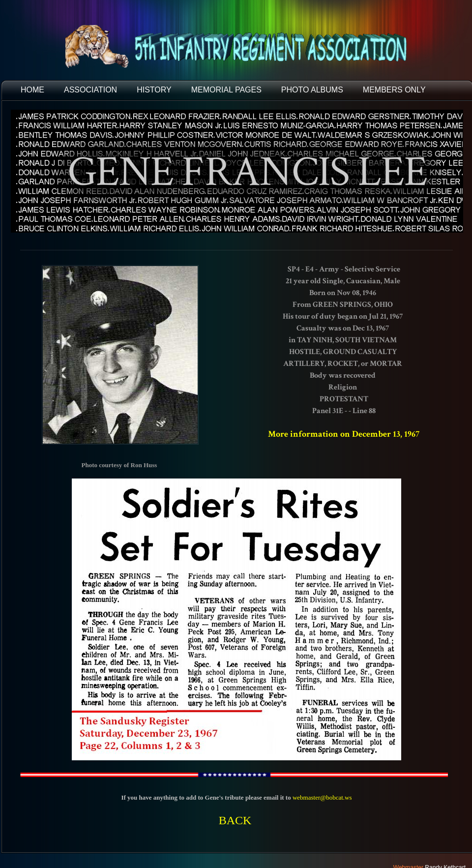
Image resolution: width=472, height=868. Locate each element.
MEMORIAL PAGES (226, 90)
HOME (32, 90)
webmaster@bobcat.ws (322, 797)
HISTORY (154, 90)
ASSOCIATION (90, 90)
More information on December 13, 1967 (344, 434)
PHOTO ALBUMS (312, 90)
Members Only (394, 90)
